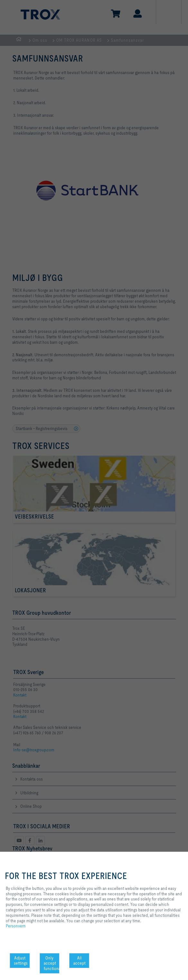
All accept (79, 961)
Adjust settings (21, 961)
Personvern (16, 926)
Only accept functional (52, 963)
